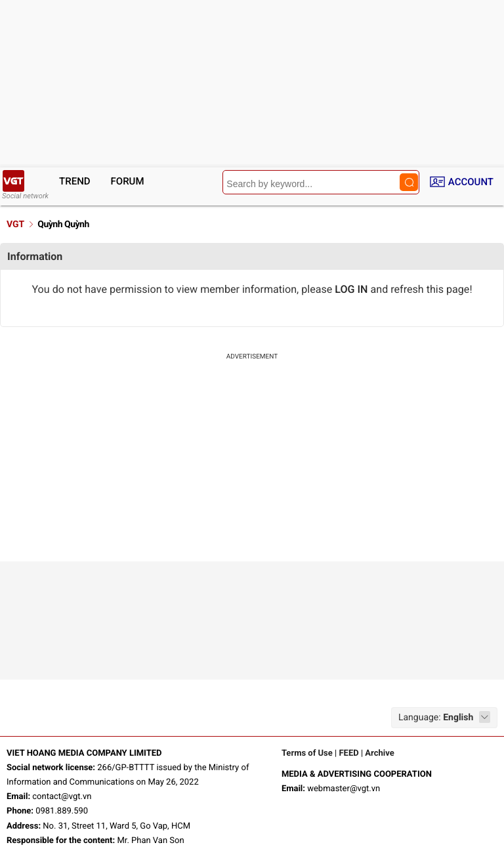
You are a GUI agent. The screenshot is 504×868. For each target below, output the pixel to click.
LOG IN (351, 289)
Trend (75, 181)
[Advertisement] (252, 463)
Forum (128, 181)
